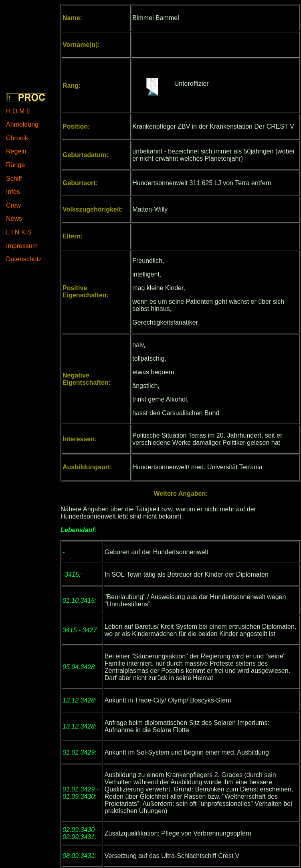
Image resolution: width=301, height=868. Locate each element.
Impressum (22, 246)
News (14, 219)
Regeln (16, 151)
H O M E (18, 111)
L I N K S (19, 232)
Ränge (15, 165)
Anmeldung (22, 124)
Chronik (17, 138)
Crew (13, 205)
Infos (13, 192)
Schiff (14, 179)
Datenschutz (24, 259)
